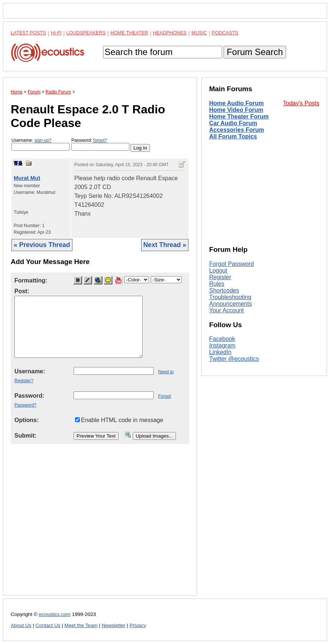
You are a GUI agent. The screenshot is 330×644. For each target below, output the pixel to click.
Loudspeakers (86, 33)
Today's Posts (301, 103)
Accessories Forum (237, 130)
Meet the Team (81, 625)
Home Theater (129, 33)
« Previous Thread (42, 245)
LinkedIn (220, 352)
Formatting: (31, 280)
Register (220, 277)
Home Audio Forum (237, 103)
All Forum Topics (233, 136)
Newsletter (113, 625)
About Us (21, 625)
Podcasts (225, 33)
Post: (22, 291)
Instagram (222, 345)
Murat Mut (27, 178)
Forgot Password (232, 264)
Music (199, 33)
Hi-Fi (56, 33)
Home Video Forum (236, 110)
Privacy (138, 625)
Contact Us (48, 625)
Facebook (222, 339)
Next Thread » (165, 245)
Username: (40, 144)
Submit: (25, 436)
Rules (217, 284)
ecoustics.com (55, 614)
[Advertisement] (100, 525)
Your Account (227, 310)
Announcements (231, 304)
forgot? (100, 140)
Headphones (170, 33)
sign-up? (43, 140)
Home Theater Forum (239, 117)
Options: (27, 420)
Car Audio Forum (233, 123)
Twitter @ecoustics (234, 359)
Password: (100, 144)
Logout (218, 270)
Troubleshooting (230, 297)
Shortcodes (224, 290)
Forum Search (255, 52)
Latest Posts (28, 33)
